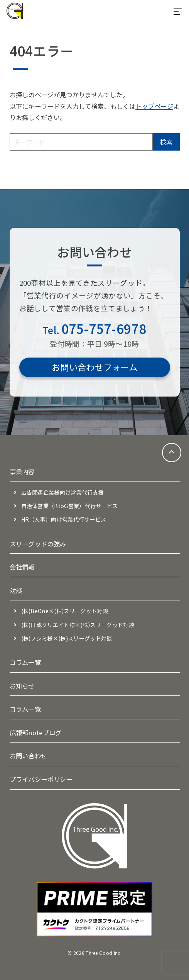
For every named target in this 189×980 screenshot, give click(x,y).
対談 (16, 590)
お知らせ (22, 686)
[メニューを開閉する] (177, 11)
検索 (166, 142)
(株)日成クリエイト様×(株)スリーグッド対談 (78, 625)
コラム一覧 (25, 662)
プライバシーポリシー (41, 779)
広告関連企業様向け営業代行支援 (63, 492)
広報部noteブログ (36, 732)
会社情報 (22, 567)
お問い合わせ (29, 756)
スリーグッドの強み (38, 544)
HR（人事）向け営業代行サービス (64, 519)
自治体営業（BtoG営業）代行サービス (70, 506)
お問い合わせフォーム (94, 367)
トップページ (154, 106)
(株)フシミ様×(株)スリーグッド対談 (67, 638)
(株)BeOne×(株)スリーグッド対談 (65, 611)
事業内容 (22, 471)
